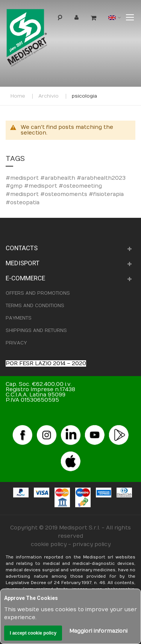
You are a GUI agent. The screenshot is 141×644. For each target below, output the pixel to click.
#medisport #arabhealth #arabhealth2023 (66, 178)
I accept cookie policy (33, 633)
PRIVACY (16, 343)
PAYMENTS (19, 318)
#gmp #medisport (32, 186)
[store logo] (39, 40)
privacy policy (92, 544)
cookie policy (49, 544)
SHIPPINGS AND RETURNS (36, 330)
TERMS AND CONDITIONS (35, 306)
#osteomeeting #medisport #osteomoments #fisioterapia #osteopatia (65, 194)
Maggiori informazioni (98, 631)
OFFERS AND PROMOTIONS (38, 293)
